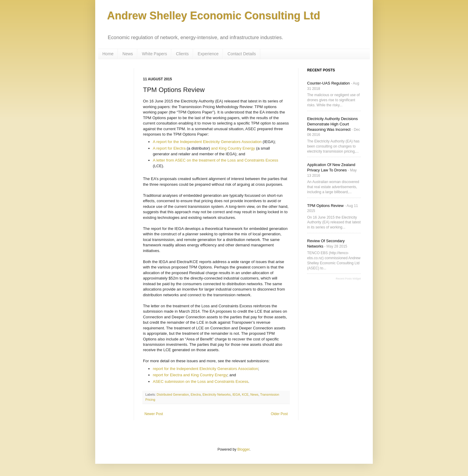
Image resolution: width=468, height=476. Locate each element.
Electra (196, 394)
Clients (182, 54)
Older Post (279, 414)
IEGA (236, 394)
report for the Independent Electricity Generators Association (205, 369)
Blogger (243, 449)
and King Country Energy (233, 148)
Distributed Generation (173, 394)
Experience (208, 54)
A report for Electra (169, 148)
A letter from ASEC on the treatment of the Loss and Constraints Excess (215, 160)
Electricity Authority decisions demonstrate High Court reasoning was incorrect (332, 124)
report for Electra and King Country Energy (190, 375)
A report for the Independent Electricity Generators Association (207, 142)
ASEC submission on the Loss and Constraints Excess (201, 381)
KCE (245, 394)
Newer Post (154, 414)
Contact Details (242, 54)
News (128, 54)
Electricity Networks (216, 394)
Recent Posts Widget (348, 279)
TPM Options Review (325, 206)
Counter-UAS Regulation (328, 83)
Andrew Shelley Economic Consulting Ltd (214, 16)
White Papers (154, 54)
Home (108, 54)
